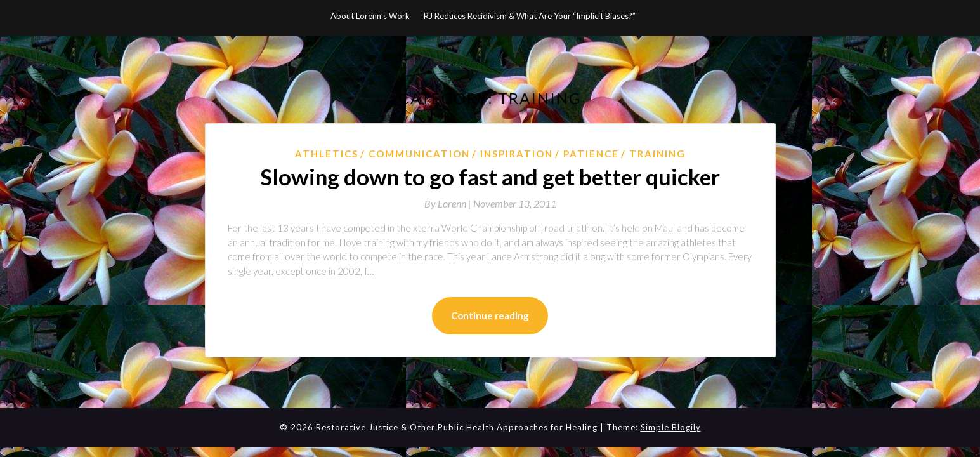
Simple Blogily (671, 427)
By (449, 203)
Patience (591, 154)
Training (657, 154)
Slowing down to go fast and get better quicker (490, 176)
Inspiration (517, 154)
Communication (419, 154)
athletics (327, 154)
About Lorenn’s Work (370, 16)
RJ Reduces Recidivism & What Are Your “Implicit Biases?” (530, 16)
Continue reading (490, 315)
